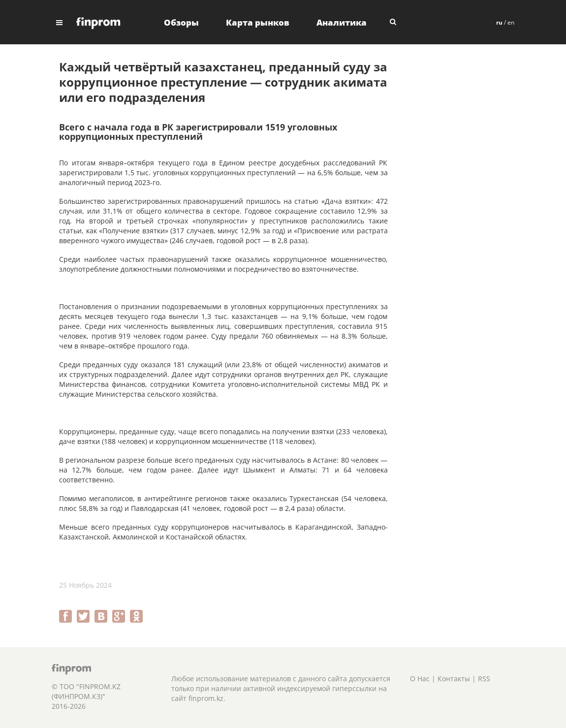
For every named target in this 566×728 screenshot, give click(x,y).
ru (499, 22)
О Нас (420, 679)
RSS (484, 679)
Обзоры (181, 22)
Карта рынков (258, 22)
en (511, 22)
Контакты (454, 679)
